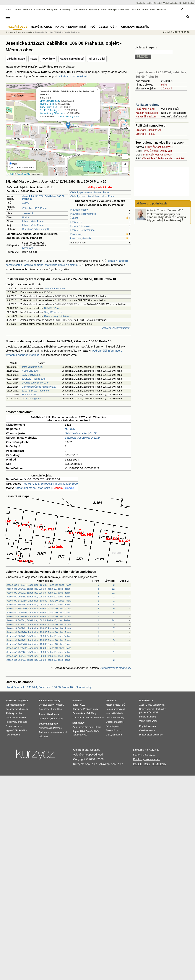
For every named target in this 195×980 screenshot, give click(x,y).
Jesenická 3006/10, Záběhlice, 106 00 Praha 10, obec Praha (39, 608)
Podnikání (111, 701)
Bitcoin (83, 10)
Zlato (75, 10)
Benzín (89, 731)
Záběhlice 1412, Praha (34, 208)
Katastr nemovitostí (147, 113)
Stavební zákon (114, 730)
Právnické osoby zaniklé (83, 214)
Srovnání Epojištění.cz (148, 130)
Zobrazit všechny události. (116, 328)
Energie (113, 10)
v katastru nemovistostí (73, 76)
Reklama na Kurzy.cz (146, 750)
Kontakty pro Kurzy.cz (147, 759)
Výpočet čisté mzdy (15, 705)
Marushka (44, 488)
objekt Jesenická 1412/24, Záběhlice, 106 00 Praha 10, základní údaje (49, 687)
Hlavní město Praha (33, 221)
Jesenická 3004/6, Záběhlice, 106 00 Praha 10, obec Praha (38, 589)
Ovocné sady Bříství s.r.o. (53, 113)
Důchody (43, 737)
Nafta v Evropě (80, 735)
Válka (152, 10)
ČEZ (82, 705)
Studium (191, 3)
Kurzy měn (52, 10)
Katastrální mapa (25, 488)
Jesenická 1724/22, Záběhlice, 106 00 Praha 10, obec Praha (39, 648)
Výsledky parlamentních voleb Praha (90, 192)
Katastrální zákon (146, 117)
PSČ (92, 27)
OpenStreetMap (24, 174)
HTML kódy (159, 764)
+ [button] (125, 165)
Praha (26, 217)
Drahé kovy (78, 723)
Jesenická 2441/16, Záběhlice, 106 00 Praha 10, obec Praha (39, 613)
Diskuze (161, 10)
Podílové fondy (91, 709)
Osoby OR (168, 147)
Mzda (54, 719)
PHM (82, 731)
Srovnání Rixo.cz (145, 134)
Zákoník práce (113, 726)
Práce (145, 10)
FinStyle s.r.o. (29, 395)
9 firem (165, 85)
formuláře (117, 735)
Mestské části (177, 158)
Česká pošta (108, 27)
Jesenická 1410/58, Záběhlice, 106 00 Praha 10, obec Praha (39, 601)
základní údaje (16, 59)
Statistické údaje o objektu (36, 229)
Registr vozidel (147, 709)
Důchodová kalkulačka (17, 709)
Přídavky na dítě (14, 713)
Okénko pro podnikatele (152, 203)
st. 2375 (70, 429)
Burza (75, 705)
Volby (142, 721)
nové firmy (48, 59)
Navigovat (28, 248)
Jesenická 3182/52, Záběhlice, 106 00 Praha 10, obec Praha (39, 624)
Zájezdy (157, 3)
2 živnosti (166, 89)
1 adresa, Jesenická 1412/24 (83, 438)
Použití (137, 764)
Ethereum (99, 718)
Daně (109, 735)
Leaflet (10, 174)
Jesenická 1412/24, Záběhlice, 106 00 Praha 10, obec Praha (39, 585)
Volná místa (53, 714)
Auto (142, 705)
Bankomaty (54, 701)
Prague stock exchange (151, 735)
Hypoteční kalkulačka (16, 730)
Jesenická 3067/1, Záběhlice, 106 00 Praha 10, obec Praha (38, 636)
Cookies (95, 750)
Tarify (104, 10)
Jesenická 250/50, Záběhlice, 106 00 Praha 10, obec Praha (38, 656)
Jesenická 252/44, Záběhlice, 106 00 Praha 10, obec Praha (38, 652)
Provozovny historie (81, 238)
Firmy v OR (76, 222)
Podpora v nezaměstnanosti (53, 732)
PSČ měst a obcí (145, 109)
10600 (26, 203)
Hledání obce (17, 27)
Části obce (162, 158)
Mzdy (94, 713)
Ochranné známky (115, 718)
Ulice (152, 158)
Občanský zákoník (115, 722)
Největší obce (41, 27)
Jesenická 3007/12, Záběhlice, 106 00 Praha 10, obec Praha (39, 628)
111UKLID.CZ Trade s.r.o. (36, 391)
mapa (33, 59)
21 (113, 593)
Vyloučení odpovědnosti (88, 754)
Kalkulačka (124, 10)
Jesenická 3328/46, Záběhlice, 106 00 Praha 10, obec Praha (39, 616)
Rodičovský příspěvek (16, 722)
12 (113, 589)
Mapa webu (152, 721)
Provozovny (76, 234)
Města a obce (113, 705)
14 (113, 620)
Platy (60, 719)
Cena (148, 705)
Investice (77, 701)
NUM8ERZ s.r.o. (48, 104)
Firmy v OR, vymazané (82, 230)
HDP (88, 713)
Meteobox (174, 3)
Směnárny (44, 709)
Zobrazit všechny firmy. (68, 116)
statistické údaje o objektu (61, 265)
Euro (53, 709)
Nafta (97, 731)
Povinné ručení (13, 735)
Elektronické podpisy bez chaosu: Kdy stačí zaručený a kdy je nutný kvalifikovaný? (166, 217)
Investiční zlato (86, 727)
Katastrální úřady (114, 713)
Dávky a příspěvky (49, 724)
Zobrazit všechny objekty (116, 668)
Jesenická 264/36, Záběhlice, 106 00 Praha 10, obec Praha (38, 660)
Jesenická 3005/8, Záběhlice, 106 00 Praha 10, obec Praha (38, 605)
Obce (146, 158)
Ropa (75, 731)
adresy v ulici (97, 59)
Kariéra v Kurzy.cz (144, 754)
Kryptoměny (78, 718)
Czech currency (147, 730)
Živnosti (74, 218)
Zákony (136, 10)
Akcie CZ (27, 10)
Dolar (60, 709)
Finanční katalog (147, 717)
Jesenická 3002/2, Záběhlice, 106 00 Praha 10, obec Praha (38, 593)
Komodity (65, 10)
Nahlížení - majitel (76, 433)
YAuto (165, 3)
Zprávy (17, 10)
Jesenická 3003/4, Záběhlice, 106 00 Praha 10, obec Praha (38, 620)
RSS (147, 764)
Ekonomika (78, 713)
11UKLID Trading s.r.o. (51, 110)
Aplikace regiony (147, 105)
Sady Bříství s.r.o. (49, 107)
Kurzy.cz (9, 32)
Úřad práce (44, 719)
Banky (42, 701)
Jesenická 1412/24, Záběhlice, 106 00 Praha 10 (57, 32)
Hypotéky (94, 10)
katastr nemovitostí (72, 59)
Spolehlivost (159, 705)
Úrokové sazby (46, 705)
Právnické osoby (79, 210)
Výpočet (23, 701)
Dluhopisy (77, 709)
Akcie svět (39, 10)
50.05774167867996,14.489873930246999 (51, 484)
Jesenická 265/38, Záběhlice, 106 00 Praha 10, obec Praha (38, 597)
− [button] (125, 171)
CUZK (93, 433)
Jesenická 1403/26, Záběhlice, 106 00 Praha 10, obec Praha (39, 644)
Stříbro (98, 727)
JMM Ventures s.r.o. (50, 101)
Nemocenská (45, 728)
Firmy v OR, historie (81, 226)
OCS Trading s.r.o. (32, 398)
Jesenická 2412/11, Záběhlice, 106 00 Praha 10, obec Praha (39, 640)
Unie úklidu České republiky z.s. (39, 387)
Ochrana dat (81, 750)
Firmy (148, 147)
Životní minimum (14, 726)
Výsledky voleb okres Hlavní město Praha (92, 196)
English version (148, 726)
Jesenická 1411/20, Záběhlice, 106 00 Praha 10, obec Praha (39, 632)
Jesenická (28, 213)
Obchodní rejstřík (144, 3)
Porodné (57, 728)
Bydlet (183, 3)
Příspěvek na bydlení (16, 718)
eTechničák (153, 712)
